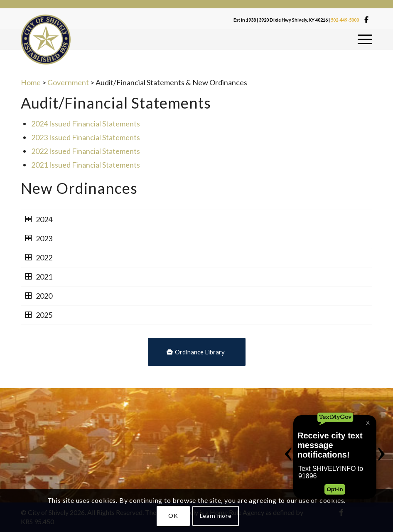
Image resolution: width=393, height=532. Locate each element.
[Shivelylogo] (46, 40)
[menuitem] (365, 40)
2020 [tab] (39, 296)
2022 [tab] (39, 257)
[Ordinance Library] (197, 352)
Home (31, 82)
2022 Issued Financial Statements (86, 151)
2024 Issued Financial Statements (86, 124)
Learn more (216, 516)
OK (173, 516)
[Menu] (365, 40)
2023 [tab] (39, 238)
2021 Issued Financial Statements (86, 165)
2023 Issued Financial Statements (86, 137)
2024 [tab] (39, 219)
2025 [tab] (39, 315)
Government (68, 82)
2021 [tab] (39, 277)
